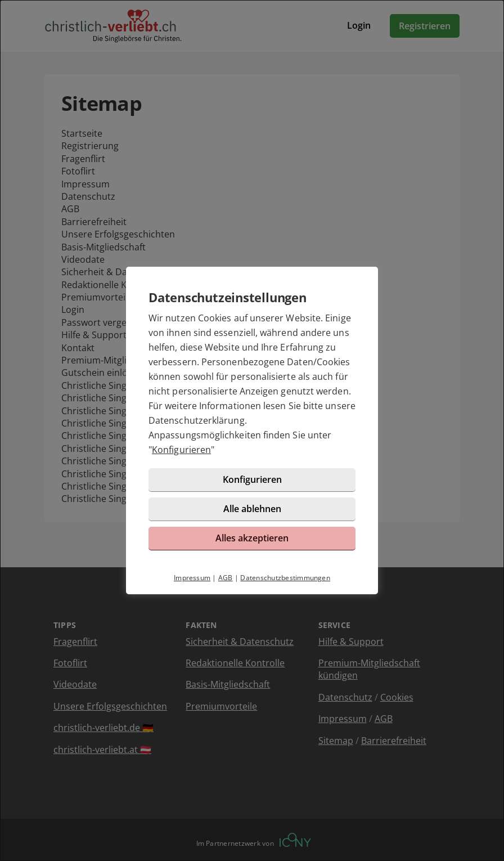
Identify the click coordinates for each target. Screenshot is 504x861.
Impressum (192, 578)
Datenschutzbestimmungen (285, 578)
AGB (226, 578)
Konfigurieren (181, 450)
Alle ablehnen (252, 509)
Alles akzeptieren (252, 538)
